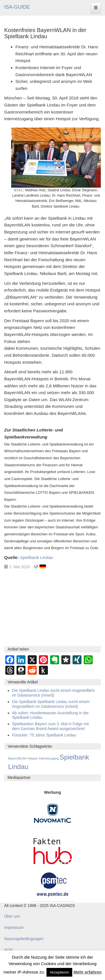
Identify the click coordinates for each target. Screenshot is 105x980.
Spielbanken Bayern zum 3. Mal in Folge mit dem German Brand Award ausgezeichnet (50, 726)
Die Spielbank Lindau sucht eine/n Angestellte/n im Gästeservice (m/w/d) (53, 693)
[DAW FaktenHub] (53, 850)
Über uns (12, 916)
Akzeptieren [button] (60, 972)
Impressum (14, 927)
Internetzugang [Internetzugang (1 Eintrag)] (49, 758)
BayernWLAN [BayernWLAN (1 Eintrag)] (17, 758)
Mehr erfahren (88, 972)
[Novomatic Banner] (53, 813)
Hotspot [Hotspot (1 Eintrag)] (32, 758)
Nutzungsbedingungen (24, 939)
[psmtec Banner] (53, 884)
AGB (8, 950)
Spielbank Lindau (36, 557)
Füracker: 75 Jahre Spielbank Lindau (44, 735)
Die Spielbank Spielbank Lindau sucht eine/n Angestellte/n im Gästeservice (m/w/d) (51, 704)
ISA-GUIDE (17, 7)
